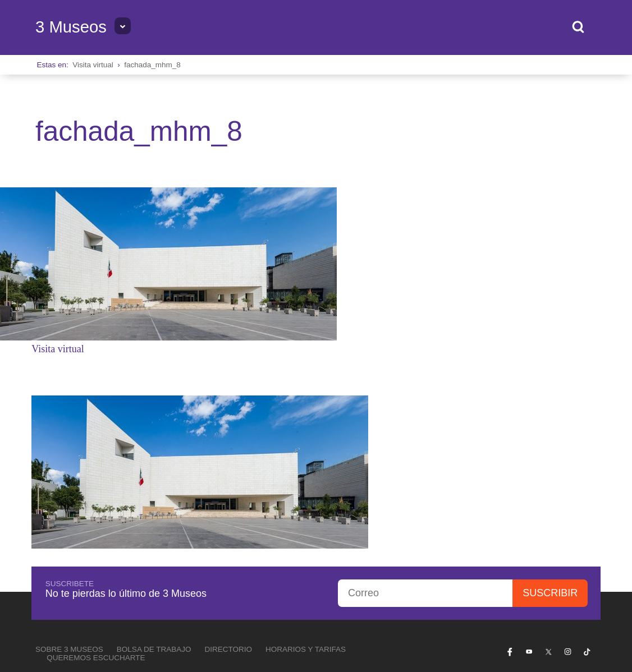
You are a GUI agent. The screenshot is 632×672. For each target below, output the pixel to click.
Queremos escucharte (96, 514)
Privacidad (579, 553)
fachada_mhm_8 (152, 65)
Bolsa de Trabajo (154, 505)
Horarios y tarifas (306, 505)
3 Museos (71, 27)
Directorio (228, 505)
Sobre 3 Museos (69, 505)
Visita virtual (93, 65)
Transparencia (531, 553)
